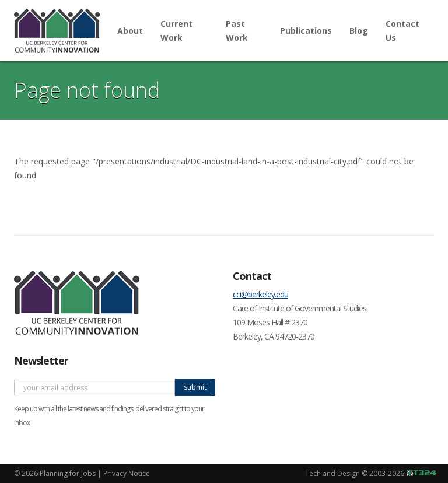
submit (195, 387)
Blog (359, 31)
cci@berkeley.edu (260, 294)
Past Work (237, 31)
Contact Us (402, 31)
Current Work (176, 31)
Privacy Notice (127, 473)
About (130, 31)
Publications (306, 31)
